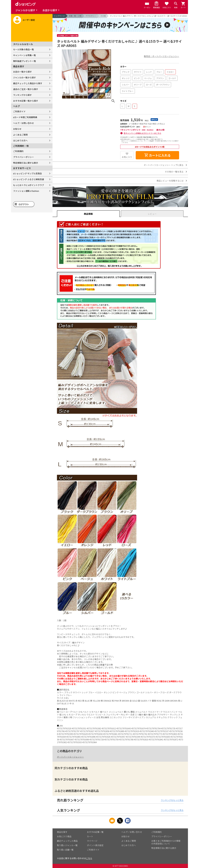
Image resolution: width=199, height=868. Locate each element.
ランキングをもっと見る (172, 800)
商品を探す (62, 832)
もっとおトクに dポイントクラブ (29, 185)
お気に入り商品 (64, 836)
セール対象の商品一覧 (23, 49)
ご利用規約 (18, 151)
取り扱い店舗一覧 (65, 850)
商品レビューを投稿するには (170, 181)
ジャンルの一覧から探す (24, 77)
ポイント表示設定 (95, 845)
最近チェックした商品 (67, 841)
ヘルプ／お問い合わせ (23, 123)
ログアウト (24, 204)
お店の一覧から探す (22, 72)
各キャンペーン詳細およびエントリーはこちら (142, 133)
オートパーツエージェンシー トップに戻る (164, 165)
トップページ (59, 16)
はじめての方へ (20, 140)
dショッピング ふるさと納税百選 (29, 179)
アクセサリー (91, 16)
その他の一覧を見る (174, 172)
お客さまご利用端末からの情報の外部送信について (166, 842)
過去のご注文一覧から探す (26, 89)
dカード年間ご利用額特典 (25, 117)
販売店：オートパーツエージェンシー (162, 56)
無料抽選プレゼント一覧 (25, 61)
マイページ (92, 841)
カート (90, 836)
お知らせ (17, 129)
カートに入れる (157, 155)
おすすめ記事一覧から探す (26, 101)
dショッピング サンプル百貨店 (27, 173)
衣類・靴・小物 (75, 16)
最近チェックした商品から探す (28, 83)
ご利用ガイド (19, 111)
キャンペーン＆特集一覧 (24, 55)
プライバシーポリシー (23, 157)
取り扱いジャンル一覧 (67, 845)
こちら (89, 858)
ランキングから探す (22, 95)
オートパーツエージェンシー (70, 757)
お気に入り (127, 157)
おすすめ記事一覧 (95, 832)
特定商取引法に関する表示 (26, 163)
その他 (103, 16)
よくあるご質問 (20, 135)
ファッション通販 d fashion (26, 191)
